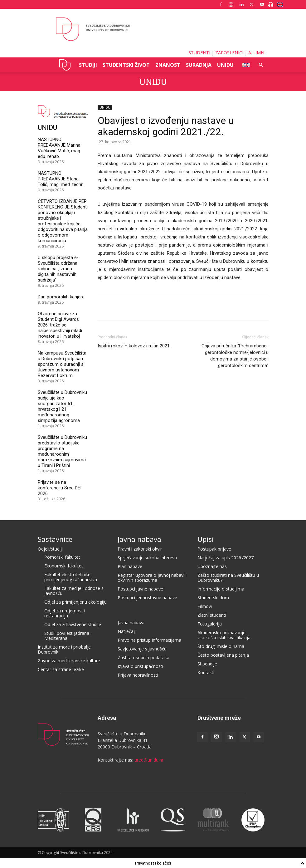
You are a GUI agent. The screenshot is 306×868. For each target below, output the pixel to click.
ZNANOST (168, 65)
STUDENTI (199, 53)
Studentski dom (213, 598)
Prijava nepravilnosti (138, 675)
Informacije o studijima (221, 589)
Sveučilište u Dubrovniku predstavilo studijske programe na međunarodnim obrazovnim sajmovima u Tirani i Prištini (62, 451)
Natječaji (127, 631)
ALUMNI (257, 53)
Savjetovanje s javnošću (142, 649)
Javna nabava (139, 539)
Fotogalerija (210, 624)
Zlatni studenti (212, 615)
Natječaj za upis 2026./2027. (226, 558)
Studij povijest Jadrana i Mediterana (68, 636)
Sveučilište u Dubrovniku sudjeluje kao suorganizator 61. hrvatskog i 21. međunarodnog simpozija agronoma (62, 406)
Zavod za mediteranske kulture (69, 661)
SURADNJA (199, 65)
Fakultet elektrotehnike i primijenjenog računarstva (71, 577)
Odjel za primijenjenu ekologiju (75, 602)
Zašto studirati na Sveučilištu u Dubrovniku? (228, 578)
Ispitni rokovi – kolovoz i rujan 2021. (134, 346)
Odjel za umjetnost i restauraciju (65, 613)
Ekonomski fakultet (64, 566)
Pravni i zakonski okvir (140, 549)
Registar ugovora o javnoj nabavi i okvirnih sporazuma (152, 578)
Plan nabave (130, 566)
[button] (261, 65)
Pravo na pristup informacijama (149, 640)
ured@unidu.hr (149, 760)
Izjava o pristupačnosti (140, 666)
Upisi (206, 539)
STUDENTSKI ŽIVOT (126, 65)
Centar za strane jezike (61, 669)
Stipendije (207, 664)
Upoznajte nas (212, 566)
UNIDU (65, 65)
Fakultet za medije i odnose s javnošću (74, 591)
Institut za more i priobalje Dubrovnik (64, 649)
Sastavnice (55, 539)
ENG (244, 65)
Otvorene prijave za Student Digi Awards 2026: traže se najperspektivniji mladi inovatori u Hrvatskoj (60, 325)
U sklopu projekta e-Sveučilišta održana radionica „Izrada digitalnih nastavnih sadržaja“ (58, 269)
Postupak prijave (214, 549)
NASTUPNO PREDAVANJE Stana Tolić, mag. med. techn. (61, 179)
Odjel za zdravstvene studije (73, 624)
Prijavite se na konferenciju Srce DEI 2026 (60, 488)
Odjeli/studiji (50, 549)
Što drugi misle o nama (221, 646)
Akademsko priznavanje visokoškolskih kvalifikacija (224, 635)
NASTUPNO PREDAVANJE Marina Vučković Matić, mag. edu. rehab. (59, 148)
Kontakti (206, 672)
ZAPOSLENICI (229, 53)
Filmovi (205, 606)
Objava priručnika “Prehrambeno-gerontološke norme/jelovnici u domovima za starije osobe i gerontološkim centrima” (235, 356)
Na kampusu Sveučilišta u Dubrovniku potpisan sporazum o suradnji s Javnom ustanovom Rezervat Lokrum (62, 364)
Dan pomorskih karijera (61, 297)
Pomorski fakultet (62, 557)
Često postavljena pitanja (223, 655)
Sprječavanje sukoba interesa (147, 558)
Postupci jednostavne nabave (147, 598)
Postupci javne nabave (140, 589)
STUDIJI (88, 65)
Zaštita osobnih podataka (143, 657)
